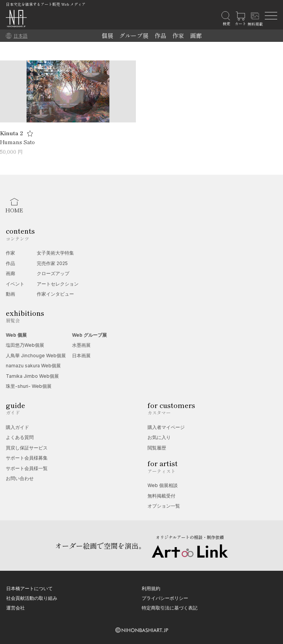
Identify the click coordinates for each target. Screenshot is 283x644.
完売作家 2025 (52, 263)
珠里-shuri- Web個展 (29, 386)
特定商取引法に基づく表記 (170, 608)
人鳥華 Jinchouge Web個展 (36, 356)
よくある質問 (20, 437)
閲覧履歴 (157, 448)
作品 (160, 35)
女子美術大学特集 (55, 253)
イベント (15, 284)
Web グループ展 (89, 335)
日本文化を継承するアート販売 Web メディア (46, 4)
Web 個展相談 (163, 485)
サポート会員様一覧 (27, 468)
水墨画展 (81, 345)
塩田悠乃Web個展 (25, 345)
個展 (107, 35)
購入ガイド (17, 427)
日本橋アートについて (29, 588)
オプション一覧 (164, 506)
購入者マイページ (166, 427)
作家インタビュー (55, 294)
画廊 (196, 35)
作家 (178, 35)
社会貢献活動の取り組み (32, 598)
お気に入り (159, 437)
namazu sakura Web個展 (33, 366)
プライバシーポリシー (165, 598)
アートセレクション (58, 284)
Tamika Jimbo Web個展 (32, 376)
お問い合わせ (20, 478)
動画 (10, 294)
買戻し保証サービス (27, 448)
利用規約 (151, 588)
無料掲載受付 (161, 496)
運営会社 (15, 608)
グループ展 (134, 35)
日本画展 (81, 356)
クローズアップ (53, 273)
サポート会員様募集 (27, 458)
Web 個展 (16, 335)
